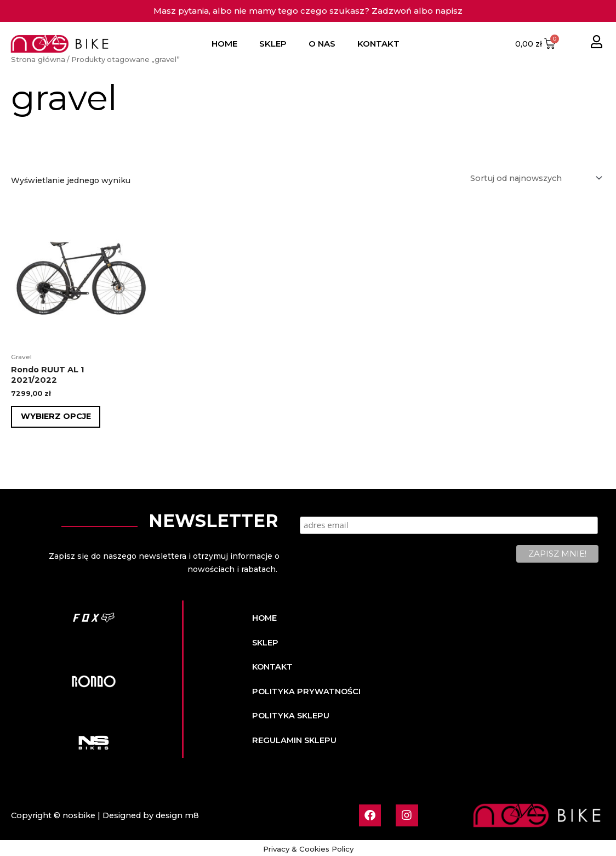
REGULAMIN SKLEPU (293, 738)
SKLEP (273, 44)
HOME (224, 44)
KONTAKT (378, 44)
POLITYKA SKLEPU (289, 713)
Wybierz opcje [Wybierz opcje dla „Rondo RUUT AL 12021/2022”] (57, 415)
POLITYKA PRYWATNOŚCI (304, 689)
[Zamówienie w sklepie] (535, 177)
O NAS (322, 44)
